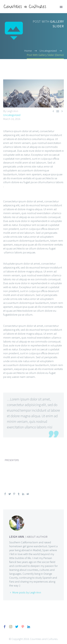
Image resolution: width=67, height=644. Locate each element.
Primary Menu (61, 7)
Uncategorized (12, 115)
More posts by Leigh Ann (27, 592)
